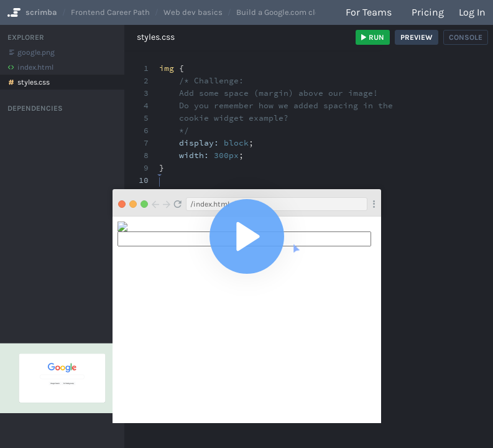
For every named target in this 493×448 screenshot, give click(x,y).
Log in (472, 12)
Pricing (428, 12)
